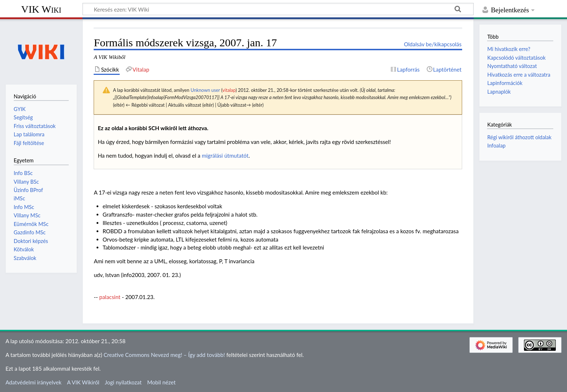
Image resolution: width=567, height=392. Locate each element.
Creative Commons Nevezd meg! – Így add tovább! (164, 355)
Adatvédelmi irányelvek (33, 382)
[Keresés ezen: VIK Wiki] (278, 9)
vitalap (229, 90)
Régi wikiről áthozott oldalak (519, 137)
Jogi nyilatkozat (123, 382)
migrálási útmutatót (225, 155)
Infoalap (496, 146)
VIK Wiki (41, 9)
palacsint (110, 297)
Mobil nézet (161, 382)
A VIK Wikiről (83, 382)
